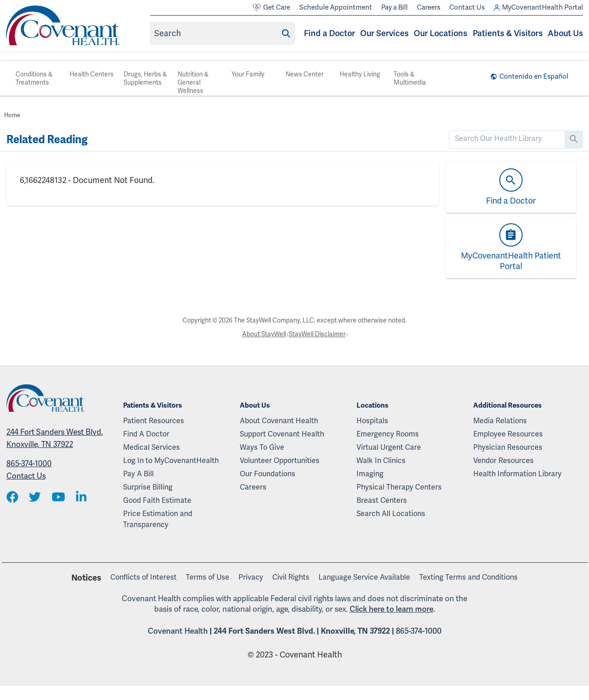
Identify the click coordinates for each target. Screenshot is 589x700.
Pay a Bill (394, 7)
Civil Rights (291, 577)
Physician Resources (508, 447)
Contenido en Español (534, 76)
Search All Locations (391, 514)
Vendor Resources (503, 460)
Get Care (271, 8)
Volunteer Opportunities (280, 460)
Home (12, 115)
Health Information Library (517, 474)
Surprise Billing (148, 487)
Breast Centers (382, 500)
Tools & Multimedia (410, 78)
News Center (305, 74)
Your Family (248, 74)
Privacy (251, 577)
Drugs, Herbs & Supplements (145, 78)
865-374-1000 (29, 463)
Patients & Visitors (508, 33)
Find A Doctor (146, 434)
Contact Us (467, 7)
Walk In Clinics (381, 460)
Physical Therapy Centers (399, 487)
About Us (565, 33)
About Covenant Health (279, 421)
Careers (429, 7)
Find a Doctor (330, 33)
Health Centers (92, 74)
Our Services (384, 33)
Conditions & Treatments (34, 78)
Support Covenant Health (282, 434)
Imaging (370, 474)
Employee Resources (508, 434)
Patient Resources (154, 421)
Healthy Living (360, 74)
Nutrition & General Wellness (193, 82)
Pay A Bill (138, 474)
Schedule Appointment (336, 7)
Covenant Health (178, 631)
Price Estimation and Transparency (158, 519)
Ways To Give (262, 447)
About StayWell (264, 334)
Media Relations (500, 421)
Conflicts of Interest (143, 577)
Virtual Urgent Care (389, 447)
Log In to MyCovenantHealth (171, 460)
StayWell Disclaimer (317, 334)
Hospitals (372, 421)
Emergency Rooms (388, 434)
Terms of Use (208, 577)
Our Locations (440, 33)
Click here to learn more (392, 609)
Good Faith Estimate (157, 500)
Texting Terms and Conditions (468, 577)
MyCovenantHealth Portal (538, 8)
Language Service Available (364, 577)
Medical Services (151, 447)
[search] (507, 139)
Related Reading (47, 140)
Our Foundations (267, 474)
